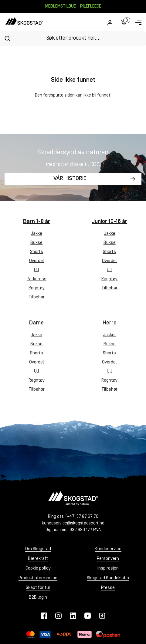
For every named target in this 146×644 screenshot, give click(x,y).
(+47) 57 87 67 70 (82, 517)
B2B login (38, 598)
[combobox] (73, 38)
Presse (108, 588)
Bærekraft (38, 559)
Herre (110, 323)
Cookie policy (38, 568)
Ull (37, 270)
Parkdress (37, 279)
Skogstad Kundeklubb (108, 578)
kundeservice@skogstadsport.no (73, 523)
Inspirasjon (108, 568)
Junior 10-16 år (109, 222)
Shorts (37, 252)
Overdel (37, 261)
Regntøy (37, 288)
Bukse (36, 243)
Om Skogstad (38, 549)
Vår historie (70, 179)
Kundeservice (108, 549)
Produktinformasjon (38, 578)
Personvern (108, 559)
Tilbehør (37, 297)
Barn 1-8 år (37, 222)
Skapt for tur (38, 588)
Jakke (36, 234)
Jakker (109, 335)
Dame (36, 323)
